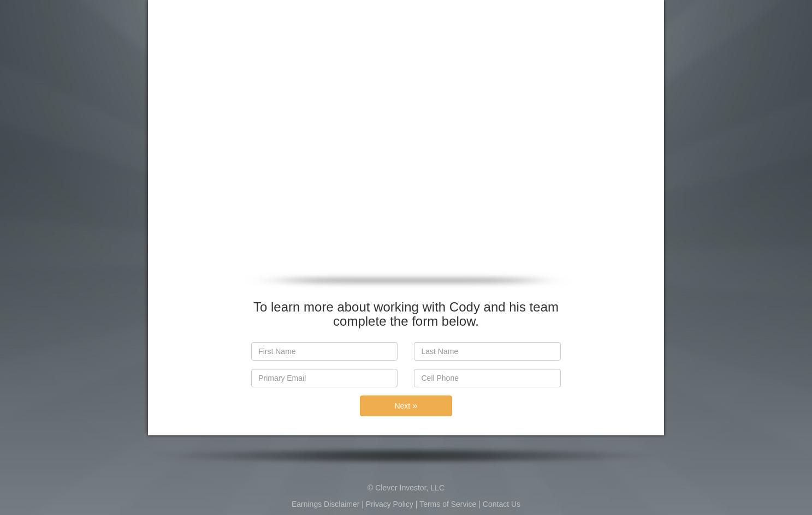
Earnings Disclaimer (325, 504)
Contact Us (502, 504)
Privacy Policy (390, 504)
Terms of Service (448, 504)
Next (406, 406)
